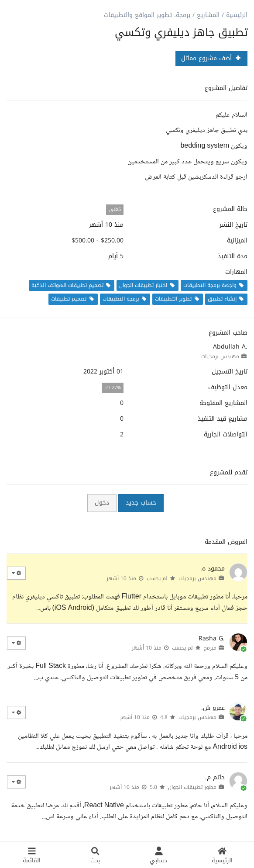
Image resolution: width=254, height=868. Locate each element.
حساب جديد (141, 503)
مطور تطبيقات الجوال (192, 787)
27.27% (113, 388)
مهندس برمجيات (220, 356)
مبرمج (210, 648)
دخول (102, 503)
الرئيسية (237, 15)
